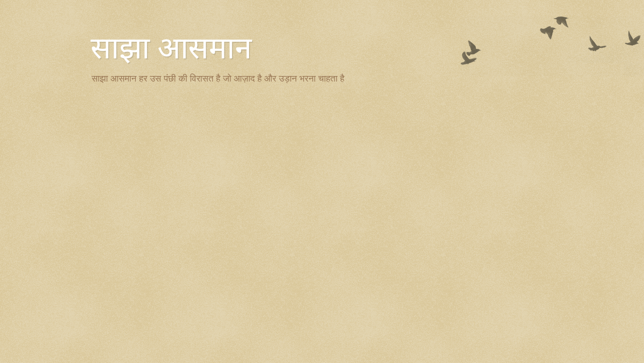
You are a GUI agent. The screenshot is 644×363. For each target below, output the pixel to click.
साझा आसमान (171, 48)
